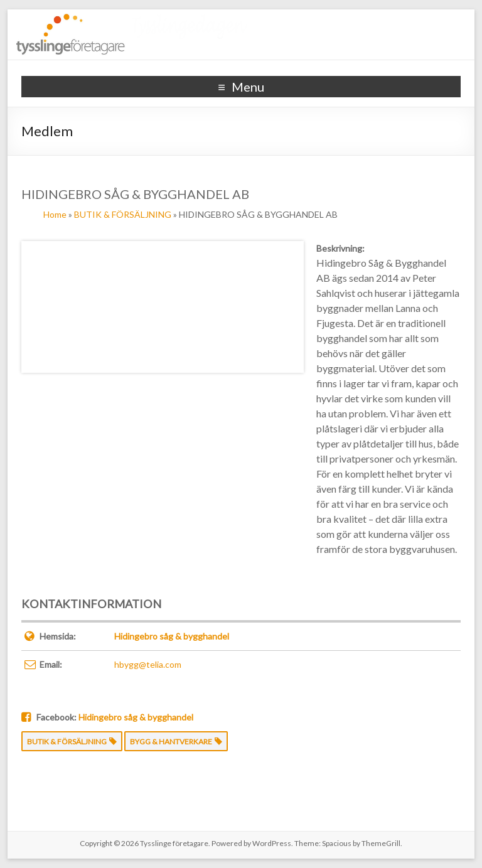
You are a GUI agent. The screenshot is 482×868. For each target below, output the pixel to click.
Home (55, 214)
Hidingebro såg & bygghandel (172, 636)
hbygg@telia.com (148, 664)
